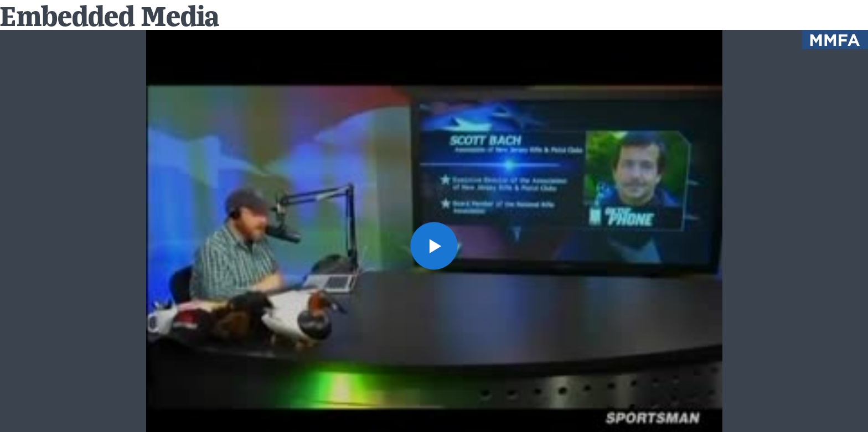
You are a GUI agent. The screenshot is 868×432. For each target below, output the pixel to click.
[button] (434, 246)
